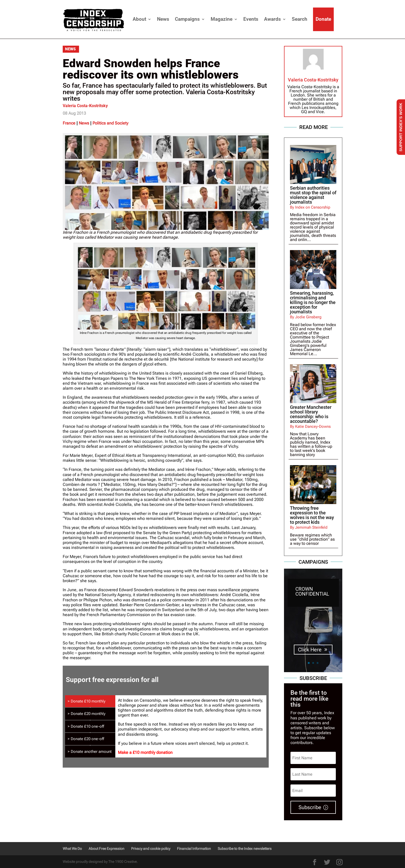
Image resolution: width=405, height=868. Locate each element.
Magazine (222, 19)
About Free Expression (106, 849)
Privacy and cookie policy (151, 849)
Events (251, 19)
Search (300, 19)
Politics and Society (110, 123)
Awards (272, 19)
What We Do (72, 849)
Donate (323, 19)
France (69, 123)
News (163, 19)
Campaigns (187, 19)
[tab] (90, 701)
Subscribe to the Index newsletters (245, 849)
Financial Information (194, 849)
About (139, 19)
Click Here (310, 650)
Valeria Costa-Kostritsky (85, 106)
